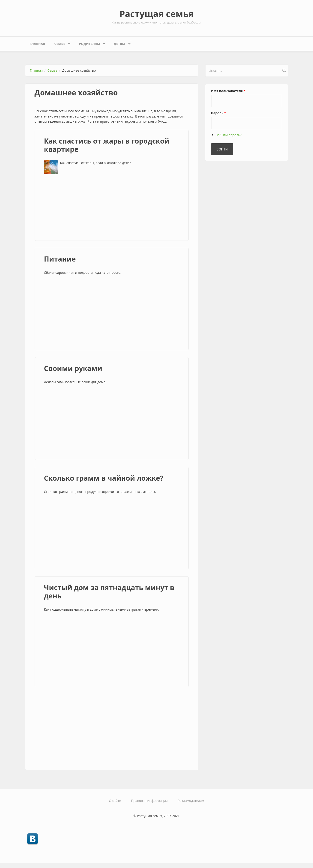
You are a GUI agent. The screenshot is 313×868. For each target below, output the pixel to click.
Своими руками (73, 368)
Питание (60, 259)
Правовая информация (149, 801)
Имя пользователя (228, 91)
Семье (61, 43)
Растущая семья (157, 14)
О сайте (115, 801)
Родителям (91, 43)
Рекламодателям (191, 801)
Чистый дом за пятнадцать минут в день (109, 592)
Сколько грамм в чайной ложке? (104, 478)
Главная (37, 44)
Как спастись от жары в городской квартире (107, 145)
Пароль (219, 113)
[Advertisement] (112, 206)
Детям (121, 43)
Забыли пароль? (229, 135)
